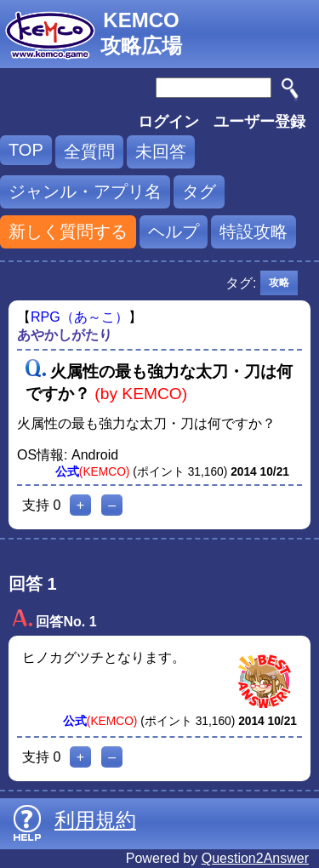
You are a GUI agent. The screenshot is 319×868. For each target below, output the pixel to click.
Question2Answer (255, 858)
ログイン (168, 122)
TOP (26, 150)
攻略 (279, 283)
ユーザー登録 (259, 122)
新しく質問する (68, 231)
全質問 (89, 151)
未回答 (161, 151)
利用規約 (95, 820)
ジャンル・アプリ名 (85, 191)
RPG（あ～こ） (80, 317)
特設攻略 (253, 231)
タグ (199, 191)
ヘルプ (174, 231)
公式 (67, 472)
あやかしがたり (65, 335)
